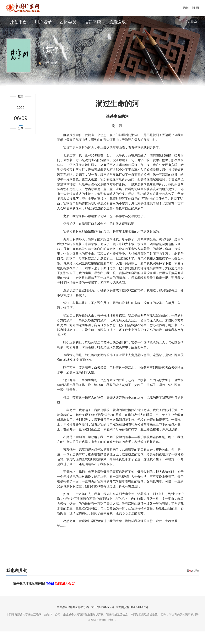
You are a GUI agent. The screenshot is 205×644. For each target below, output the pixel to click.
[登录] (185, 8)
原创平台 (19, 22)
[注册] (196, 8)
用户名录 (43, 22)
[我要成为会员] (65, 596)
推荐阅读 (93, 22)
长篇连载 (117, 22)
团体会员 (68, 22)
